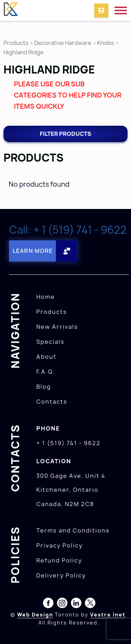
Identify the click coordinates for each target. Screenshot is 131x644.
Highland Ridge (24, 52)
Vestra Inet (108, 615)
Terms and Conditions (73, 530)
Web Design (35, 615)
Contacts (52, 402)
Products (16, 43)
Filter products (65, 134)
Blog (44, 387)
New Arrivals (57, 327)
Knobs (106, 43)
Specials (50, 342)
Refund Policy (59, 560)
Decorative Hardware (63, 43)
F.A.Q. (46, 372)
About (46, 357)
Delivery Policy (61, 575)
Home (46, 297)
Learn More (33, 251)
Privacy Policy (60, 545)
